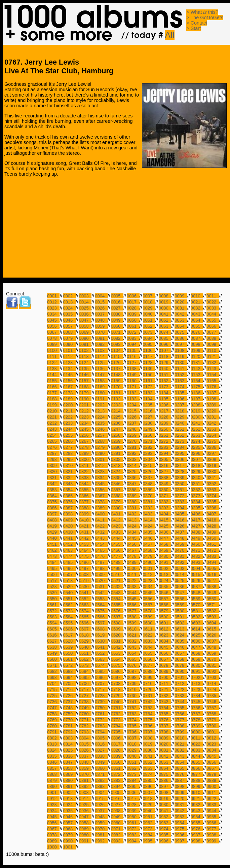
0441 (69, 538)
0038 (117, 314)
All (170, 35)
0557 (165, 599)
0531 (101, 587)
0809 (165, 738)
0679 (181, 665)
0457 (149, 544)
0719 (133, 690)
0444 (117, 538)
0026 (101, 308)
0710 (149, 683)
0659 (213, 653)
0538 (213, 587)
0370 (149, 496)
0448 (181, 538)
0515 (197, 574)
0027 (117, 308)
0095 (149, 344)
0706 (85, 683)
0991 (85, 841)
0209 (213, 405)
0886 (165, 780)
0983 (133, 835)
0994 (133, 841)
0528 (53, 587)
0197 (197, 399)
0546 (165, 593)
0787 (165, 726)
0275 (213, 441)
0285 (197, 447)
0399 (85, 514)
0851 (133, 762)
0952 (165, 817)
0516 (213, 574)
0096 (165, 344)
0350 (181, 484)
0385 (213, 502)
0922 (213, 799)
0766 (181, 714)
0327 (165, 472)
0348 (149, 484)
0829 (133, 750)
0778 (197, 720)
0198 (213, 399)
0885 (149, 780)
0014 (85, 302)
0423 (117, 526)
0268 (101, 441)
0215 (133, 411)
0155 (53, 381)
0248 (133, 429)
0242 (213, 423)
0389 (101, 508)
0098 (197, 344)
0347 (133, 484)
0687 (133, 671)
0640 (85, 647)
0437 (181, 532)
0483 (213, 556)
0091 (85, 344)
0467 (133, 550)
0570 (197, 605)
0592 (197, 617)
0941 (165, 811)
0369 (133, 496)
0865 (181, 768)
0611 (149, 629)
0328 (181, 472)
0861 (117, 768)
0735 (213, 696)
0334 (101, 478)
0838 (101, 756)
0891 (69, 786)
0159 (117, 381)
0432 (101, 532)
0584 (69, 617)
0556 (149, 599)
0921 (197, 799)
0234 (85, 423)
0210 (53, 411)
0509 (101, 574)
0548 (197, 593)
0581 (197, 611)
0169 (101, 387)
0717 (85, 690)
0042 (181, 314)
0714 (213, 683)
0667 (165, 659)
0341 (213, 478)
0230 (197, 417)
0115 (117, 356)
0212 (85, 411)
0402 (133, 514)
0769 (53, 720)
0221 (53, 417)
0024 (69, 308)
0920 (181, 799)
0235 (101, 423)
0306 (181, 459)
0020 (181, 302)
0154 (213, 375)
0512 (149, 574)
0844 (197, 756)
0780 (53, 726)
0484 (53, 562)
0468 (149, 550)
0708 (117, 683)
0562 (69, 605)
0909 (181, 792)
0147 (101, 375)
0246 (101, 429)
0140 (165, 369)
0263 (197, 435)
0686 (117, 671)
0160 (133, 381)
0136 (101, 369)
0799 (181, 732)
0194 (149, 399)
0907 (149, 792)
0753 (149, 708)
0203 (117, 405)
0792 (69, 732)
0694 (69, 677)
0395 (197, 508)
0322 (85, 472)
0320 (53, 472)
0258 (117, 435)
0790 (213, 726)
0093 (117, 344)
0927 (117, 805)
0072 (133, 332)
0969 (85, 829)
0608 (101, 629)
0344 (85, 484)
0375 (53, 502)
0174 (181, 387)
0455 (117, 544)
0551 (69, 599)
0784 (117, 726)
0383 (181, 502)
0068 (69, 332)
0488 (117, 562)
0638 (53, 647)
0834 (213, 750)
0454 (101, 544)
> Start (194, 28)
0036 (85, 314)
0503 (181, 568)
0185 (181, 393)
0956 (53, 823)
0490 (149, 562)
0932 (197, 805)
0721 (165, 690)
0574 (85, 611)
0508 (85, 574)
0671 (53, 665)
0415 (165, 520)
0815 (85, 744)
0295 (181, 453)
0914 (85, 799)
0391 (133, 508)
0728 (101, 696)
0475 (85, 556)
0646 (181, 647)
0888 (197, 780)
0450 (213, 538)
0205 (149, 405)
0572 (53, 611)
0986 (181, 835)
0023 (53, 308)
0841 (149, 756)
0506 (53, 574)
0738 (85, 702)
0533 (133, 587)
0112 (69, 356)
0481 (181, 556)
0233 (69, 423)
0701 (181, 677)
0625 (197, 635)
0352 (213, 484)
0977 (213, 829)
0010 (197, 296)
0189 (69, 399)
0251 (181, 429)
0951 (149, 817)
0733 (181, 696)
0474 (69, 556)
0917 (133, 799)
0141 (181, 369)
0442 (85, 538)
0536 (181, 587)
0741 (133, 702)
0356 (101, 490)
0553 (101, 599)
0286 (213, 447)
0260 (149, 435)
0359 (149, 490)
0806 (117, 738)
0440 (53, 538)
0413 (133, 520)
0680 (197, 665)
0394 (181, 508)
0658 (197, 653)
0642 (117, 647)
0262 (181, 435)
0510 (117, 574)
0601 (165, 623)
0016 (117, 302)
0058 (85, 326)
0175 (197, 387)
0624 (181, 635)
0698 (133, 677)
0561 (53, 605)
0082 (117, 338)
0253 (213, 429)
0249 (149, 429)
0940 (149, 811)
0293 (149, 453)
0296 (197, 453)
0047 (85, 320)
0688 (149, 671)
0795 (117, 732)
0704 (53, 683)
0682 (53, 671)
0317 (181, 465)
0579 (165, 611)
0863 (149, 768)
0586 (101, 617)
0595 (69, 623)
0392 (149, 508)
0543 (117, 593)
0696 (101, 677)
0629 (85, 641)
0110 (213, 350)
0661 (69, 659)
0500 (133, 568)
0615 (213, 629)
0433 (117, 532)
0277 (69, 447)
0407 (213, 514)
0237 (133, 423)
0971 (117, 829)
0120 (197, 356)
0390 (117, 508)
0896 (149, 786)
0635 (181, 641)
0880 (69, 780)
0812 (213, 738)
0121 (213, 356)
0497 (85, 568)
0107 (165, 350)
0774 (133, 720)
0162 (165, 381)
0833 (197, 750)
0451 (53, 544)
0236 (117, 423)
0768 (213, 714)
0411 (101, 520)
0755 (181, 708)
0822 (197, 744)
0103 (101, 350)
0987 (197, 835)
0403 (149, 514)
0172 (149, 387)
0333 (85, 478)
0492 (181, 562)
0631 (117, 641)
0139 (149, 369)
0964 (181, 823)
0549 (213, 593)
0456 (133, 544)
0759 (69, 714)
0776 (165, 720)
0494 (213, 562)
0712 (181, 683)
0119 (181, 356)
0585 (85, 617)
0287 (53, 453)
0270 (133, 441)
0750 (101, 708)
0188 (53, 399)
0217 (165, 411)
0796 (133, 732)
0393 (165, 508)
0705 (69, 683)
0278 (85, 447)
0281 (133, 447)
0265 (53, 441)
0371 (165, 496)
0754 (165, 708)
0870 (85, 774)
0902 (69, 792)
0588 (133, 617)
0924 (69, 805)
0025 (85, 308)
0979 (69, 835)
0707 (101, 683)
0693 (53, 677)
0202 (101, 405)
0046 (69, 320)
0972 (133, 829)
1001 (69, 847)
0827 (101, 750)
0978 (53, 835)
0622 (149, 635)
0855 (197, 762)
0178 (69, 393)
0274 (197, 441)
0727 (85, 696)
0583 (53, 617)
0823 (213, 744)
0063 (165, 326)
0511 (133, 574)
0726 (69, 696)
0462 (53, 550)
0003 (85, 296)
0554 (117, 599)
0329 (197, 472)
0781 (69, 726)
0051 (149, 320)
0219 (197, 411)
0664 (117, 659)
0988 (213, 835)
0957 (69, 823)
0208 (197, 405)
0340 (197, 478)
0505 (213, 568)
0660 (53, 659)
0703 (213, 677)
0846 (53, 762)
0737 (69, 702)
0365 (69, 496)
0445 (133, 538)
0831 (165, 750)
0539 (53, 593)
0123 (69, 363)
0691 (197, 671)
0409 (69, 520)
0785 (133, 726)
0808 (149, 738)
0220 (213, 411)
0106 (149, 350)
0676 (133, 665)
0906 (133, 792)
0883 (117, 780)
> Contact (197, 23)
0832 (181, 750)
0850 (117, 762)
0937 (101, 811)
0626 (213, 635)
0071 (117, 332)
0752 (133, 708)
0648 (213, 647)
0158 (101, 381)
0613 (181, 629)
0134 (69, 369)
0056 (53, 326)
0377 (85, 502)
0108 (181, 350)
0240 (181, 423)
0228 (165, 417)
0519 (85, 581)
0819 (149, 744)
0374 (213, 496)
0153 (197, 375)
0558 (181, 599)
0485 (69, 562)
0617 (69, 635)
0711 (165, 683)
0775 (149, 720)
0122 (53, 363)
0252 (197, 429)
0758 (53, 714)
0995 (149, 841)
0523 (149, 581)
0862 (133, 768)
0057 (69, 326)
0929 (149, 805)
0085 (165, 338)
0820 (165, 744)
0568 (165, 605)
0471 (197, 550)
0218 (181, 411)
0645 (165, 647)
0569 (181, 605)
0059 (101, 326)
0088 (213, 338)
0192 (117, 399)
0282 (149, 447)
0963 (165, 823)
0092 (101, 344)
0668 (181, 659)
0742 (149, 702)
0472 (213, 550)
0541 (85, 593)
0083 (133, 338)
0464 (85, 550)
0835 (53, 756)
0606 (69, 629)
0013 (69, 302)
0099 (213, 344)
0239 (165, 423)
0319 (213, 465)
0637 (213, 641)
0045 (53, 320)
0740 (117, 702)
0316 (165, 465)
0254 (53, 435)
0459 (181, 544)
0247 (117, 429)
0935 (69, 811)
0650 (69, 653)
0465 (101, 550)
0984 (149, 835)
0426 (181, 526)
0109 (197, 350)
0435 (149, 532)
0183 (149, 393)
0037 (101, 314)
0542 (101, 593)
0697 (117, 677)
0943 (197, 811)
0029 (149, 308)
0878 (213, 774)
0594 (53, 623)
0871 (101, 774)
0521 (117, 581)
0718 (117, 690)
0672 (69, 665)
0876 (181, 774)
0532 (117, 587)
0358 (133, 490)
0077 (213, 332)
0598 (117, 623)
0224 (101, 417)
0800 (197, 732)
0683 (69, 671)
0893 (101, 786)
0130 (181, 363)
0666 (149, 659)
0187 (213, 393)
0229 (181, 417)
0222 (69, 417)
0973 (149, 829)
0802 (53, 738)
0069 (85, 332)
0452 (69, 544)
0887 (181, 780)
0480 (165, 556)
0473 (53, 556)
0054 (197, 320)
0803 (69, 738)
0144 (53, 375)
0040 (149, 314)
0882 (101, 780)
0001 (53, 296)
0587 (117, 617)
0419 (53, 526)
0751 (117, 708)
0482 (197, 556)
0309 (53, 465)
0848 (85, 762)
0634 (165, 641)
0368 (117, 496)
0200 (69, 405)
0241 (197, 423)
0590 (165, 617)
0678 (165, 665)
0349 (165, 484)
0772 (101, 720)
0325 (133, 472)
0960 (117, 823)
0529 (69, 587)
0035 (69, 314)
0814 (69, 744)
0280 (117, 447)
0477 (117, 556)
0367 (101, 496)
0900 (213, 786)
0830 (149, 750)
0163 (181, 381)
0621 (133, 635)
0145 (69, 375)
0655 (149, 653)
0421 (85, 526)
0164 (197, 381)
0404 (165, 514)
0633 (149, 641)
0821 (181, 744)
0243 (53, 429)
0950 (133, 817)
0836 (69, 756)
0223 (85, 417)
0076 (197, 332)
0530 (85, 587)
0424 (133, 526)
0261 (165, 435)
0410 (85, 520)
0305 (165, 459)
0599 (133, 623)
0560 (213, 599)
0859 (85, 768)
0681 (213, 665)
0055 (213, 320)
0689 (165, 671)
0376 (69, 502)
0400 (101, 514)
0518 (69, 581)
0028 (133, 308)
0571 (213, 605)
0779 (213, 720)
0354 (69, 490)
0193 (133, 399)
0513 (165, 574)
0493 (197, 562)
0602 (181, 623)
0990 (69, 841)
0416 (181, 520)
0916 (117, 799)
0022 (213, 302)
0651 (85, 653)
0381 (149, 502)
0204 (133, 405)
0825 (69, 750)
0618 (85, 635)
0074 (165, 332)
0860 (101, 768)
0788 (181, 726)
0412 (117, 520)
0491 (165, 562)
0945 (53, 817)
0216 (149, 411)
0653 (117, 653)
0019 (165, 302)
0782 (85, 726)
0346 (117, 484)
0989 (53, 841)
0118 (165, 356)
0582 (213, 611)
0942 (181, 811)
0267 (85, 441)
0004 (101, 296)
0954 (197, 817)
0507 (69, 574)
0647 (197, 647)
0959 (101, 823)
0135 (85, 369)
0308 (213, 459)
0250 (165, 429)
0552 (85, 599)
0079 (69, 338)
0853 (165, 762)
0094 (133, 344)
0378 (101, 502)
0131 (197, 363)
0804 (85, 738)
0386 (53, 508)
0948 (101, 817)
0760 (85, 714)
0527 (213, 581)
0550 (53, 599)
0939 (133, 811)
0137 (117, 369)
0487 (101, 562)
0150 (149, 375)
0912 (53, 799)
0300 (85, 459)
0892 (85, 786)
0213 (101, 411)
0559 (197, 599)
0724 (213, 690)
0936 (85, 811)
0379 (117, 502)
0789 (197, 726)
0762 (117, 714)
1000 (53, 847)
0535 (165, 587)
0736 (53, 702)
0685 (101, 671)
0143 (213, 369)
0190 (85, 399)
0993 (117, 841)
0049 (117, 320)
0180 (101, 393)
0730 (133, 696)
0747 (53, 708)
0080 (85, 338)
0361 (181, 490)
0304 (149, 459)
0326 (149, 472)
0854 (181, 762)
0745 (197, 702)
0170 (117, 387)
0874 (149, 774)
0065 (197, 326)
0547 (181, 593)
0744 (181, 702)
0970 (101, 829)
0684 (85, 671)
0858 (69, 768)
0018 (149, 302)
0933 (213, 805)
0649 (53, 653)
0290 (101, 453)
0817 (117, 744)
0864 (165, 768)
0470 (181, 550)
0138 (133, 369)
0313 (117, 465)
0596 (85, 623)
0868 (53, 774)
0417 (197, 520)
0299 (69, 459)
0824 (53, 750)
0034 (53, 314)
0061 (133, 326)
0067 (53, 332)
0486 (85, 562)
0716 (69, 690)
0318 (197, 465)
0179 (85, 393)
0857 (53, 768)
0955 (213, 817)
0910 (197, 792)
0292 (133, 453)
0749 (85, 708)
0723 (197, 690)
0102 (85, 350)
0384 (197, 502)
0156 (69, 381)
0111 (53, 356)
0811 (197, 738)
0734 (197, 696)
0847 (69, 762)
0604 (213, 623)
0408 (53, 520)
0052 (165, 320)
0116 (133, 356)
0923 (53, 805)
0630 (101, 641)
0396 (213, 508)
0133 (53, 369)
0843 (181, 756)
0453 (85, 544)
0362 (197, 490)
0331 (53, 478)
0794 (101, 732)
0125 (101, 363)
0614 (197, 629)
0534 (149, 587)
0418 (213, 520)
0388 (85, 508)
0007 (149, 296)
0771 (85, 720)
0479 (149, 556)
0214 (117, 411)
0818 (133, 744)
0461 (213, 544)
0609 (117, 629)
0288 (69, 453)
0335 (117, 478)
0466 (117, 550)
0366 (85, 496)
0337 (149, 478)
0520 (101, 581)
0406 (197, 514)
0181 (117, 393)
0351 (197, 484)
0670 (213, 659)
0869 (69, 774)
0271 (149, 441)
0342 (53, 484)
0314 (133, 465)
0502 (165, 568)
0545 (149, 593)
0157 (85, 381)
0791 (53, 732)
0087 (197, 338)
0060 (117, 326)
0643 (133, 647)
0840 (133, 756)
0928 (133, 805)
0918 (149, 799)
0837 (85, 756)
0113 (85, 356)
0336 (133, 478)
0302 (117, 459)
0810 (181, 738)
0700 (165, 677)
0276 (53, 447)
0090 (69, 344)
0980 (85, 835)
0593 (213, 617)
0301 (101, 459)
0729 (117, 696)
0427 (197, 526)
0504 (197, 568)
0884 (133, 780)
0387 (69, 508)
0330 (213, 472)
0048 (101, 320)
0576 (117, 611)
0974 (165, 829)
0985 (165, 835)
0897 (165, 786)
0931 (181, 805)
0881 (85, 780)
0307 (197, 459)
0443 (101, 538)
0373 (197, 496)
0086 (181, 338)
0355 (85, 490)
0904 (101, 792)
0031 (181, 308)
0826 (85, 750)
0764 (149, 714)
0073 (149, 332)
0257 (101, 435)
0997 (181, 841)
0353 (53, 490)
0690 (181, 671)
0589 (149, 617)
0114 (101, 356)
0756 (197, 708)
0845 (213, 756)
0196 (181, 399)
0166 (53, 387)
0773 (117, 720)
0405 (181, 514)
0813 (53, 744)
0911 (213, 792)
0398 (69, 514)
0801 (213, 732)
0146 (85, 375)
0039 (133, 314)
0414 (149, 520)
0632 (133, 641)
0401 (117, 514)
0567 (149, 605)
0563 (85, 605)
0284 (181, 447)
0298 (53, 459)
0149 (133, 375)
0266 (69, 441)
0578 (149, 611)
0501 (149, 568)
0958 (85, 823)
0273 (181, 441)
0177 (53, 393)
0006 (133, 296)
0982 (117, 835)
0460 (197, 544)
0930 (165, 805)
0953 (181, 817)
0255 (69, 435)
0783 (101, 726)
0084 (149, 338)
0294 (165, 453)
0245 (85, 429)
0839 (117, 756)
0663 (101, 659)
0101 (69, 350)
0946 (69, 817)
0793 (85, 732)
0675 (117, 665)
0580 (181, 611)
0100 (53, 350)
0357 (117, 490)
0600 (149, 623)
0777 (181, 720)
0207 (181, 405)
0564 (101, 605)
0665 (133, 659)
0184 (165, 393)
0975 (181, 829)
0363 (213, 490)
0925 (85, 805)
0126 (117, 363)
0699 (149, 677)
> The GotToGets (205, 17)
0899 (197, 786)
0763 (133, 714)
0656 (165, 653)
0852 (149, 762)
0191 (101, 399)
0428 (213, 526)
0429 (53, 532)
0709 (133, 683)
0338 (165, 478)
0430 (69, 532)
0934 (53, 811)
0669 (197, 659)
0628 (69, 641)
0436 (165, 532)
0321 (69, 472)
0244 (69, 429)
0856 (213, 762)
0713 (197, 683)
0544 (133, 593)
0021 (197, 302)
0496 (69, 568)
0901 (53, 792)
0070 (101, 332)
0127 (133, 363)
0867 (213, 768)
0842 (165, 756)
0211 (69, 411)
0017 (133, 302)
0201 (85, 405)
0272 (165, 441)
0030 (165, 308)
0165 (213, 381)
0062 (149, 326)
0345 (101, 484)
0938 (117, 811)
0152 (181, 375)
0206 (165, 405)
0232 (53, 423)
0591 (181, 617)
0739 (101, 702)
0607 (85, 629)
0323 (101, 472)
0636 (197, 641)
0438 (197, 532)
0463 (69, 550)
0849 (101, 762)
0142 (197, 369)
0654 (133, 653)
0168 (85, 387)
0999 (213, 841)
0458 (165, 544)
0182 (133, 393)
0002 (69, 296)
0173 (165, 387)
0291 (117, 453)
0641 (101, 647)
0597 (101, 623)
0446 (149, 538)
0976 (197, 829)
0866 (197, 768)
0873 (133, 774)
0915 (101, 799)
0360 (165, 490)
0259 (133, 435)
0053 (181, 320)
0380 (133, 502)
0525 (181, 581)
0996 (165, 841)
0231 (213, 417)
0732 (165, 696)
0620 (117, 635)
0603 (197, 623)
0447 (165, 538)
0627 (53, 641)
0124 (85, 363)
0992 (101, 841)
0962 (149, 823)
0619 (101, 635)
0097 (181, 344)
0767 (197, 714)
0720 (149, 690)
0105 (133, 350)
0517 (53, 581)
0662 (85, 659)
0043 (197, 314)
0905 (117, 792)
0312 (101, 465)
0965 (197, 823)
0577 (133, 611)
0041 (165, 314)
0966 (213, 823)
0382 (165, 502)
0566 (133, 605)
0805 (101, 738)
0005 (117, 296)
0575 (101, 611)
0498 (101, 568)
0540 (69, 593)
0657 (181, 653)
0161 (149, 381)
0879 (53, 780)
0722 (181, 690)
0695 (85, 677)
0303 (133, 459)
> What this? (202, 12)
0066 (213, 326)
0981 (101, 835)
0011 (213, 296)
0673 (85, 665)
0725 (53, 696)
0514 (181, 574)
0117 (149, 356)
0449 (197, 538)
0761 (101, 714)
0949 (117, 817)
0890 (53, 786)
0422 (101, 526)
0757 (213, 708)
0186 (197, 393)
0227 (149, 417)
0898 (181, 786)
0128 (149, 363)
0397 (53, 514)
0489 (133, 562)
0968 (69, 829)
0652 (101, 653)
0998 (197, 841)
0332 (69, 478)
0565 (117, 605)
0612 (165, 629)
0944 (213, 811)
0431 (85, 532)
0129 (165, 363)
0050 (133, 320)
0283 (165, 447)
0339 (181, 478)
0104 (117, 350)
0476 (101, 556)
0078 (53, 338)
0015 (101, 302)
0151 (165, 375)
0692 (213, 671)
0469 (165, 550)
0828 (117, 750)
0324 (117, 472)
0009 (181, 296)
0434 (133, 532)
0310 (69, 465)
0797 (149, 732)
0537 (197, 587)
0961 (133, 823)
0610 (133, 629)
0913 (69, 799)
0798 (165, 732)
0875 (165, 774)
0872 (117, 774)
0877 (197, 774)
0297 (213, 453)
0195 (165, 399)
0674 (101, 665)
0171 (133, 387)
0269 (117, 441)
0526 (197, 581)
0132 (213, 363)
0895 (133, 786)
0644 (149, 647)
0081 (101, 338)
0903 (85, 792)
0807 (133, 738)
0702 (197, 677)
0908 (165, 792)
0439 (213, 532)
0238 (149, 423)
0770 (69, 720)
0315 (149, 465)
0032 (197, 308)
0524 (165, 581)
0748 (69, 708)
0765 (165, 714)
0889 (213, 780)
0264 (213, 435)
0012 (53, 302)
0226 (133, 417)
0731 (149, 696)
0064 (181, 326)
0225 (117, 417)
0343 (69, 484)
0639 (69, 647)
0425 (165, 526)
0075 (181, 332)
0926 (101, 805)
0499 (117, 568)
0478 (133, 556)
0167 (69, 387)
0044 (213, 314)
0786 (149, 726)
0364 (53, 496)
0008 (165, 296)
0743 (165, 702)
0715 (53, 690)
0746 (213, 702)
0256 (85, 435)
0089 (53, 344)
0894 (117, 786)
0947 (85, 817)
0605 (53, 629)
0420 (69, 526)
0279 (101, 447)
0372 (181, 496)
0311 (85, 465)
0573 (69, 611)
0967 (53, 829)
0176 (213, 387)
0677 (149, 665)
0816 (101, 744)
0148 (117, 375)
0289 (85, 453)
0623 (165, 635)
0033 (213, 308)
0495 (53, 568)
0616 (53, 635)
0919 (165, 799)
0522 (133, 581)
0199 (53, 405)
